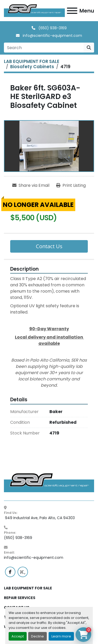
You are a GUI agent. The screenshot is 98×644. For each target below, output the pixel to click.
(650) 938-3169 (52, 28)
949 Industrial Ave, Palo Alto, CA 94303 (39, 518)
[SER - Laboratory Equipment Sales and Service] (49, 482)
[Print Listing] (71, 185)
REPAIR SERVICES (20, 598)
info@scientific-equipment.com (52, 36)
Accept (18, 636)
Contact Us (49, 246)
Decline (38, 636)
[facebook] (10, 572)
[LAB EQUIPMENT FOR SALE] (32, 61)
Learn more (61, 636)
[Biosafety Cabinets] (32, 67)
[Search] (44, 48)
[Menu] (72, 11)
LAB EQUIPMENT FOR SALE (28, 588)
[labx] (23, 572)
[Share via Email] (31, 185)
